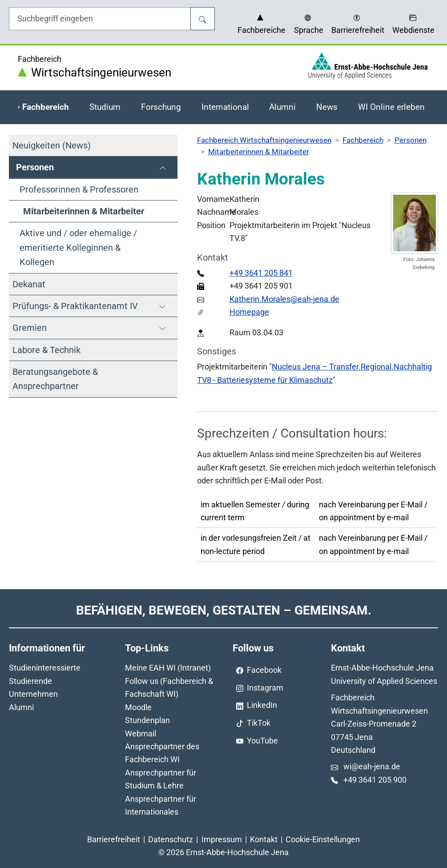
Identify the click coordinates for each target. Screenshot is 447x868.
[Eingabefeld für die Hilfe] (100, 19)
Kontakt (264, 839)
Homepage (249, 312)
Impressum (222, 839)
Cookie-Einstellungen (323, 839)
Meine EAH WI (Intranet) (168, 668)
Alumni (21, 707)
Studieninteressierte (45, 668)
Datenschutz (171, 839)
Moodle (138, 707)
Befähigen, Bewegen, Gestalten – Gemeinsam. (224, 610)
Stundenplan (147, 720)
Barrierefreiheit (114, 839)
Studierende (30, 681)
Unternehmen (33, 694)
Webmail (141, 733)
